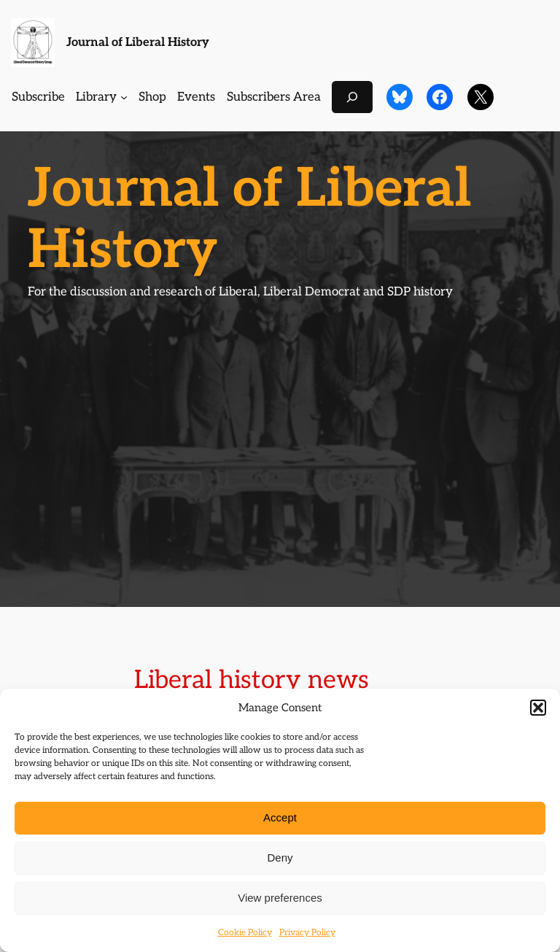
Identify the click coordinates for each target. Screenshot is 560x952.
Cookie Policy (245, 933)
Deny (280, 858)
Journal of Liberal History (138, 42)
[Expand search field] (352, 97)
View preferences (280, 898)
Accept (280, 817)
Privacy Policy (307, 933)
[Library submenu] (124, 97)
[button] (538, 708)
